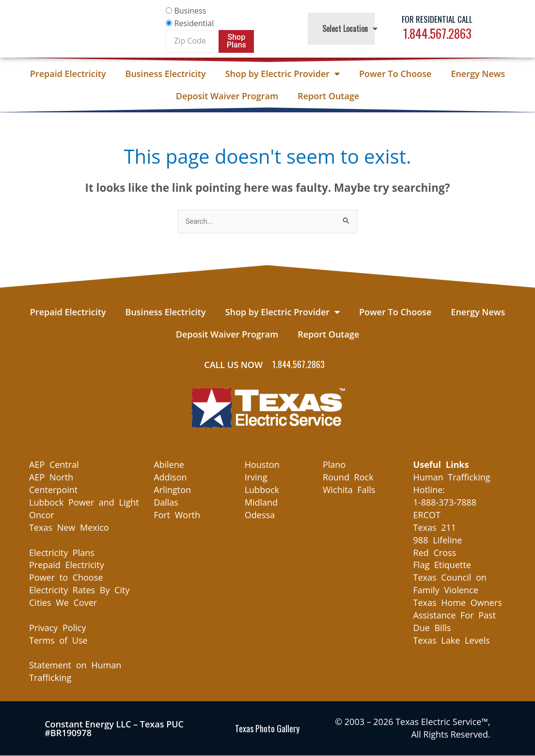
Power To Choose (395, 74)
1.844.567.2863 (437, 33)
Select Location (350, 29)
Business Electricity (166, 74)
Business (190, 11)
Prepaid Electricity (68, 74)
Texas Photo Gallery (267, 729)
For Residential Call (437, 19)
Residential (194, 23)
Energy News (478, 74)
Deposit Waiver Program (227, 96)
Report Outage (328, 96)
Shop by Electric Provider (283, 74)
